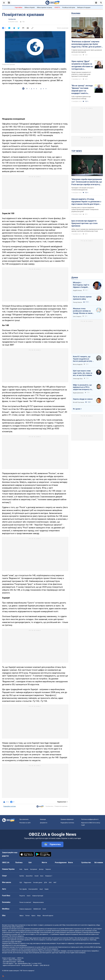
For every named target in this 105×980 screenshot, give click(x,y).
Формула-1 (49, 876)
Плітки (27, 916)
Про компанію (24, 819)
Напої (29, 896)
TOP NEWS (77, 151)
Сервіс (47, 889)
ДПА (46, 882)
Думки (75, 277)
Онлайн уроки (38, 882)
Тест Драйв (23, 889)
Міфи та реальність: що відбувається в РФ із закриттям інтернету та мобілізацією (82, 387)
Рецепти (22, 896)
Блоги (70, 863)
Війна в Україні (30, 7)
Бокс (42, 876)
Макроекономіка (38, 902)
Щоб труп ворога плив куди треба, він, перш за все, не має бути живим (83, 373)
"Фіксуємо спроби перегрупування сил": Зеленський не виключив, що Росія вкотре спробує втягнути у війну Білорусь (87, 182)
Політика (19, 863)
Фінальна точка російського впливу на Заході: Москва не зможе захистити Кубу (83, 311)
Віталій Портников (79, 402)
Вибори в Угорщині (84, 7)
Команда (43, 819)
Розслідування (61, 863)
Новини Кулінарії (38, 896)
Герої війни (19, 7)
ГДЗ (21, 882)
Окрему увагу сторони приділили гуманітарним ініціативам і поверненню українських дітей (85, 209)
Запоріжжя (34, 869)
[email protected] (27, 965)
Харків (26, 869)
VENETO (57, 7)
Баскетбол (29, 876)
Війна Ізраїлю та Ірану (45, 7)
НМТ (55, 882)
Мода (39, 916)
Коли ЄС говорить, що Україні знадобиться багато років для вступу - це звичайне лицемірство (83, 359)
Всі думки (77, 409)
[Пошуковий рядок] (101, 3)
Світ (30, 863)
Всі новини (99, 863)
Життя (44, 863)
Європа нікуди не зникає (83, 399)
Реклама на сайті (25, 823)
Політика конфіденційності (90, 819)
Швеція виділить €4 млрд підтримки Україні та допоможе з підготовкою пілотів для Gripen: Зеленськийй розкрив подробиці (86, 202)
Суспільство (12, 19)
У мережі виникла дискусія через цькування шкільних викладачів (87, 51)
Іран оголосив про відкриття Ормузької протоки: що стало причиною (84, 223)
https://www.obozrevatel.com (71, 925)
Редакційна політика (10, 806)
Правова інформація (67, 819)
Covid (44, 909)
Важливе (76, 13)
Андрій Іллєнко (77, 290)
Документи (44, 823)
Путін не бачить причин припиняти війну (82, 298)
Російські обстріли (69, 7)
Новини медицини (25, 909)
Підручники (28, 882)
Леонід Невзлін (78, 302)
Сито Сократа (77, 317)
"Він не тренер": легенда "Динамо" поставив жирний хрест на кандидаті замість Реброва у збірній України (82, 90)
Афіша (21, 916)
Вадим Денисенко (78, 393)
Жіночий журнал (48, 916)
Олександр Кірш (78, 379)
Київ (21, 869)
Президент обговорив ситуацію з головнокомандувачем (83, 189)
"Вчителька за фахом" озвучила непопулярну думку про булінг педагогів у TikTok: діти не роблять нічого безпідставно (87, 44)
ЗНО (50, 882)
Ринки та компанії (25, 902)
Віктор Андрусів (78, 364)
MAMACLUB (37, 909)
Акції (41, 889)
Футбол (22, 876)
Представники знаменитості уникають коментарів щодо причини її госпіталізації (81, 74)
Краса (33, 916)
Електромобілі (33, 889)
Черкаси (48, 869)
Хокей (36, 876)
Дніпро (41, 869)
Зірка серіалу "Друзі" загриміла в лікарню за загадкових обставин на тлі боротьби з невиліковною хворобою (82, 65)
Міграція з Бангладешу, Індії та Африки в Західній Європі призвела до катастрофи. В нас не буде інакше (81, 285)
